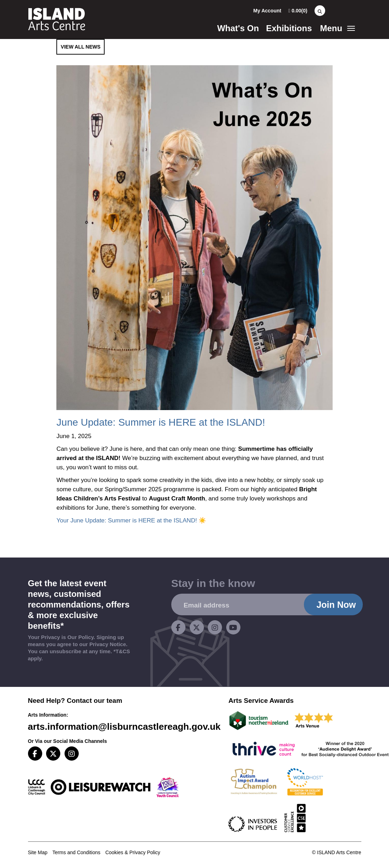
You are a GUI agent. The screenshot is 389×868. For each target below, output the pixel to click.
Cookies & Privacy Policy (133, 852)
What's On (238, 28)
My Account (267, 11)
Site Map (38, 852)
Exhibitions (289, 28)
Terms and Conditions (76, 852)
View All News (80, 47)
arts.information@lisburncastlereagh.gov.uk (124, 727)
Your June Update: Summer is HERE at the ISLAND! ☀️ (131, 520)
